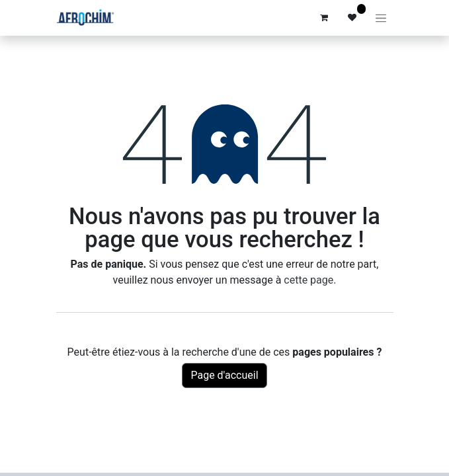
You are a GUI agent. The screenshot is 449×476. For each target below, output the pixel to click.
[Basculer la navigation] (381, 18)
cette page (308, 280)
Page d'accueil (224, 375)
